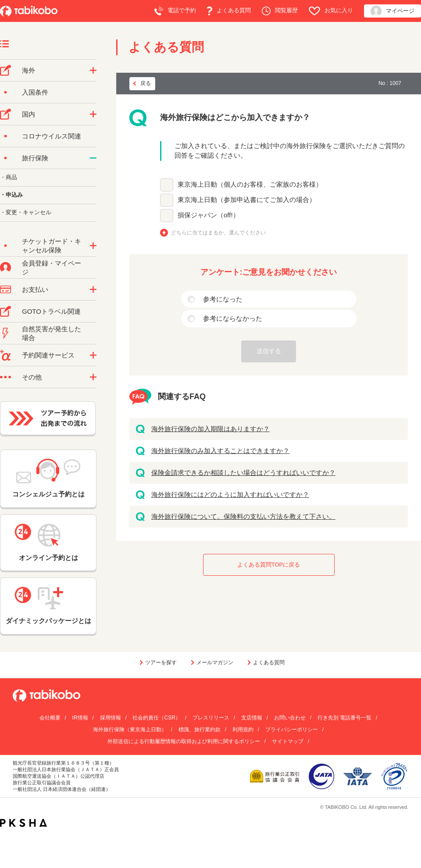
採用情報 (111, 718)
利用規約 (243, 730)
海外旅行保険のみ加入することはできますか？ (220, 451)
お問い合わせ (290, 718)
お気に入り (331, 11)
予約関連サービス (48, 355)
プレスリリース (211, 718)
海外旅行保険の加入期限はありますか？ (210, 429)
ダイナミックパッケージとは (48, 606)
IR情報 (80, 718)
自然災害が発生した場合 (52, 333)
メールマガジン (215, 663)
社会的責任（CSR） (156, 718)
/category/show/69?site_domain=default (93, 246)
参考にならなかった (233, 318)
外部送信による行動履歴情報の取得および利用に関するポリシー (184, 741)
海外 (29, 70)
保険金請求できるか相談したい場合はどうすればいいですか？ (243, 473)
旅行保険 (35, 158)
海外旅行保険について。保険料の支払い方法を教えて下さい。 (243, 516)
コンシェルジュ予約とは (48, 478)
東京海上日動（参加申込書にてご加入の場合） (247, 200)
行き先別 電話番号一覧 (344, 718)
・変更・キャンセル (26, 212)
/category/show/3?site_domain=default (93, 377)
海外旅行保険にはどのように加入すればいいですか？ (230, 494)
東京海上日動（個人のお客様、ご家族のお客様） (250, 184)
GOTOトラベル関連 (51, 311)
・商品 (9, 177)
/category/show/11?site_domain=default (93, 355)
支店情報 (252, 718)
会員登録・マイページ (52, 267)
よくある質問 (229, 11)
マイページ (392, 11)
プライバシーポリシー (292, 730)
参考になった (223, 299)
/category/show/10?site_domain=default (93, 158)
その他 (32, 377)
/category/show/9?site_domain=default (93, 290)
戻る (146, 83)
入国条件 (35, 92)
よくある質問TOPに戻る (269, 565)
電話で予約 (175, 11)
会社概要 (50, 718)
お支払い (35, 289)
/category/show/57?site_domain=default (93, 114)
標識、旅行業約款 (200, 730)
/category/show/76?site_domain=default (93, 71)
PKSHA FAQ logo (23, 823)
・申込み (11, 195)
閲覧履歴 (280, 11)
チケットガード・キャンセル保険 (52, 246)
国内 (29, 114)
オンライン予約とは (48, 542)
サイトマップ (288, 741)
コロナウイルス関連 (52, 136)
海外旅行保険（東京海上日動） (130, 730)
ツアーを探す (161, 663)
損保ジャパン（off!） (209, 215)
